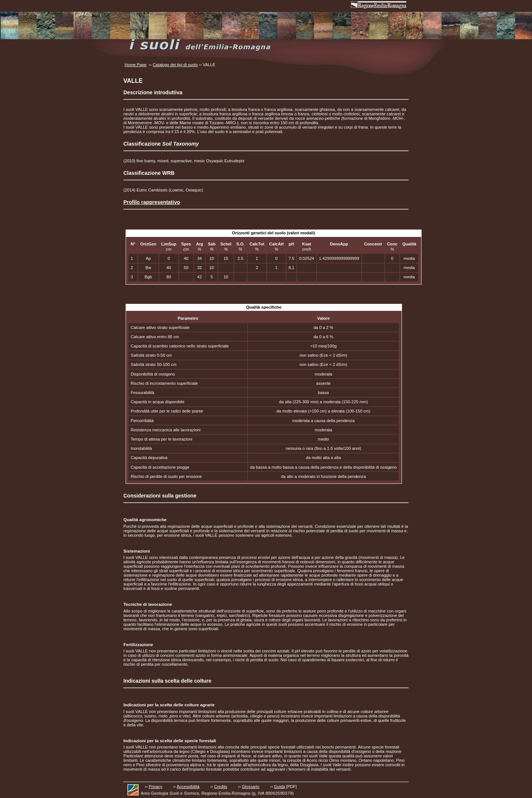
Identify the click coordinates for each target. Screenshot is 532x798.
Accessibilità (188, 787)
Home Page (135, 65)
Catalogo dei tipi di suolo (175, 65)
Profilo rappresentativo (152, 202)
